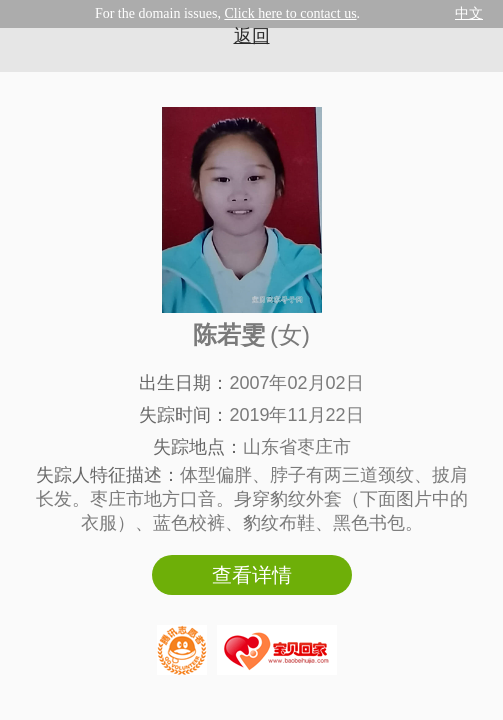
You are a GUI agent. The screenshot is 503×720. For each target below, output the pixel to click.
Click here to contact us (290, 13)
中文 (469, 13)
